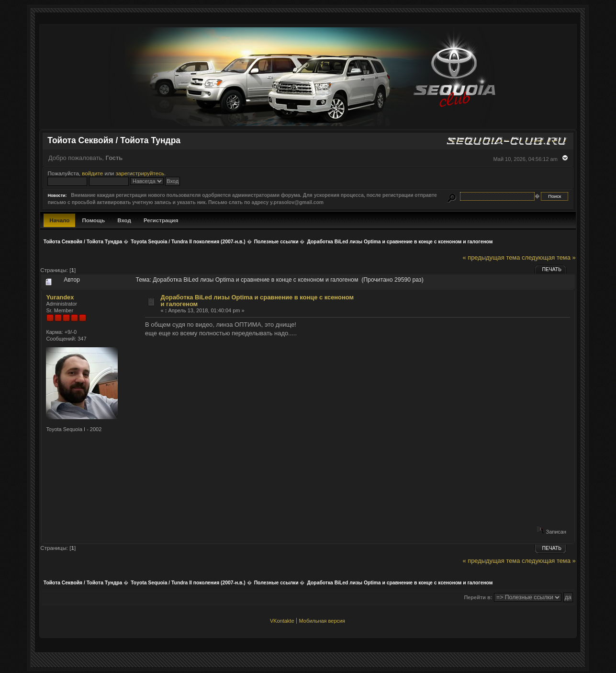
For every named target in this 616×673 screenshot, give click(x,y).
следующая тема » (549, 257)
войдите (92, 173)
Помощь (93, 220)
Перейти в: (478, 597)
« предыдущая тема (491, 257)
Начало (59, 220)
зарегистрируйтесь (140, 173)
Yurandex (60, 297)
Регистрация (161, 220)
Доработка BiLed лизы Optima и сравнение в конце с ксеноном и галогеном (258, 301)
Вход (124, 220)
